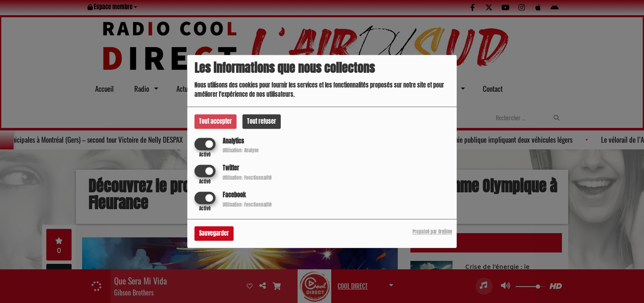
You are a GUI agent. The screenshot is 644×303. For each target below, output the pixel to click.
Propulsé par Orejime (432, 232)
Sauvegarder (214, 234)
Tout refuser (262, 121)
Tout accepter (216, 121)
